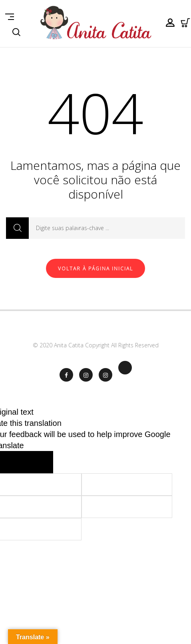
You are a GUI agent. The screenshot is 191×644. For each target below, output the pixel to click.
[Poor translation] (38, 462)
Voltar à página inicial (95, 269)
